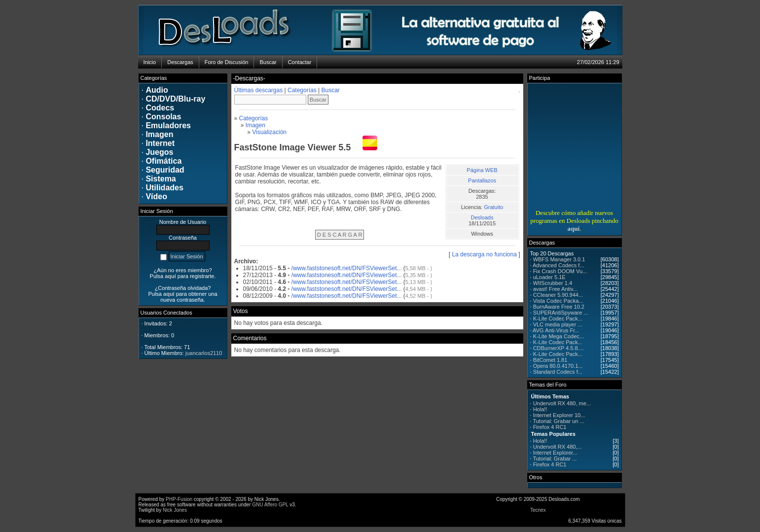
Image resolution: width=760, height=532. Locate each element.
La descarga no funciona (484, 254)
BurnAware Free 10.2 (559, 307)
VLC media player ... (558, 324)
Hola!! (540, 409)
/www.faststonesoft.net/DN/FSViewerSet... (347, 268)
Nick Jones (175, 510)
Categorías (302, 90)
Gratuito (493, 207)
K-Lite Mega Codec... (559, 336)
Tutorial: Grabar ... (555, 459)
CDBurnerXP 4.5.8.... (559, 348)
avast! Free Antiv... (555, 289)
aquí (574, 229)
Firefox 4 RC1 (550, 427)
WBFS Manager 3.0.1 (559, 259)
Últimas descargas (259, 90)
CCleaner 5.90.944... (558, 295)
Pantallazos (482, 180)
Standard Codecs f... (558, 372)
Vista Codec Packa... (558, 301)
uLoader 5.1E (549, 277)
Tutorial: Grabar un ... (558, 421)
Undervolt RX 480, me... (562, 403)
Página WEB (482, 170)
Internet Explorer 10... (559, 415)
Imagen (255, 125)
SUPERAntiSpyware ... (561, 313)
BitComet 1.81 (550, 360)
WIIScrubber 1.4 (553, 283)
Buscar (331, 90)
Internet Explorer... (555, 453)
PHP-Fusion (179, 499)
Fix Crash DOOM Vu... (560, 271)
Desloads (482, 217)
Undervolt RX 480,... (558, 447)
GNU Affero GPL (270, 505)
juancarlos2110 (204, 353)
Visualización (269, 132)
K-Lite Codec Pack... (558, 319)
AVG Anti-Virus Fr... (556, 330)
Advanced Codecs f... (559, 265)
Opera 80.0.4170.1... (558, 366)
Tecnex (538, 510)
